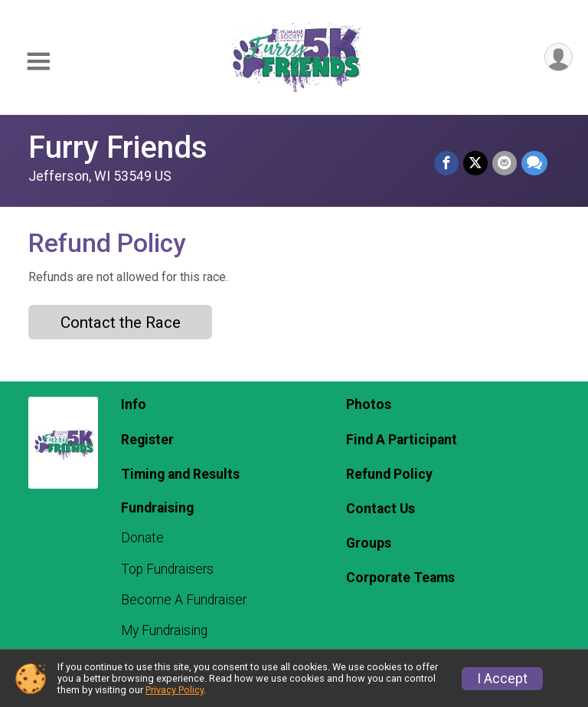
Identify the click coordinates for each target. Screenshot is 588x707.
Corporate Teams (400, 578)
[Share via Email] (505, 163)
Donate (142, 538)
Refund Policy (389, 474)
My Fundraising (164, 630)
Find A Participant (402, 440)
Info (134, 404)
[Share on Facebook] (446, 163)
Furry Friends (118, 147)
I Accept (502, 679)
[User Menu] (559, 57)
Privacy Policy (175, 690)
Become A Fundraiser (184, 600)
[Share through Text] (534, 163)
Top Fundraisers (167, 569)
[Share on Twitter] (475, 163)
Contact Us (381, 509)
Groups (369, 543)
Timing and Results (180, 474)
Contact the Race (121, 322)
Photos (369, 404)
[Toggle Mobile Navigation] (38, 62)
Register (147, 440)
